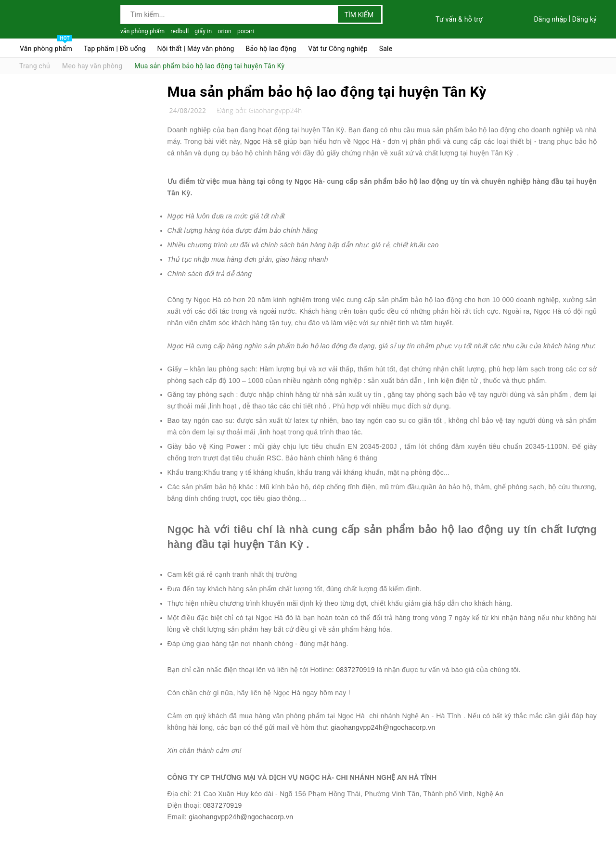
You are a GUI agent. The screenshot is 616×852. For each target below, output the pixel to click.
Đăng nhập (550, 19)
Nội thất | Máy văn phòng (196, 49)
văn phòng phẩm (142, 31)
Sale (386, 49)
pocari (246, 31)
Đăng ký (584, 19)
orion (225, 31)
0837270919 (355, 670)
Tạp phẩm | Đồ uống (115, 49)
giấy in (203, 31)
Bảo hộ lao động (271, 49)
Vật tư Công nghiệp (338, 49)
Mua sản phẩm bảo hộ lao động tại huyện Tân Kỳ (327, 92)
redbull (180, 31)
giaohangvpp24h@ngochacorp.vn (383, 727)
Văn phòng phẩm (46, 46)
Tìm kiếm (359, 15)
